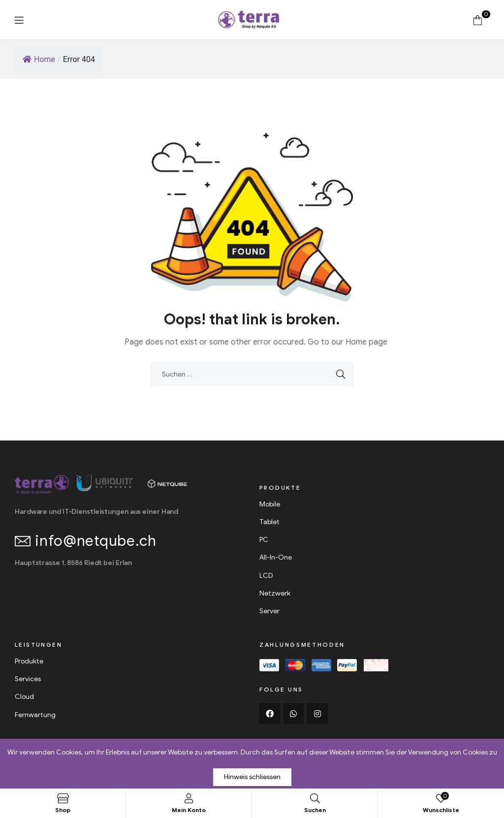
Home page (366, 342)
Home (39, 59)
